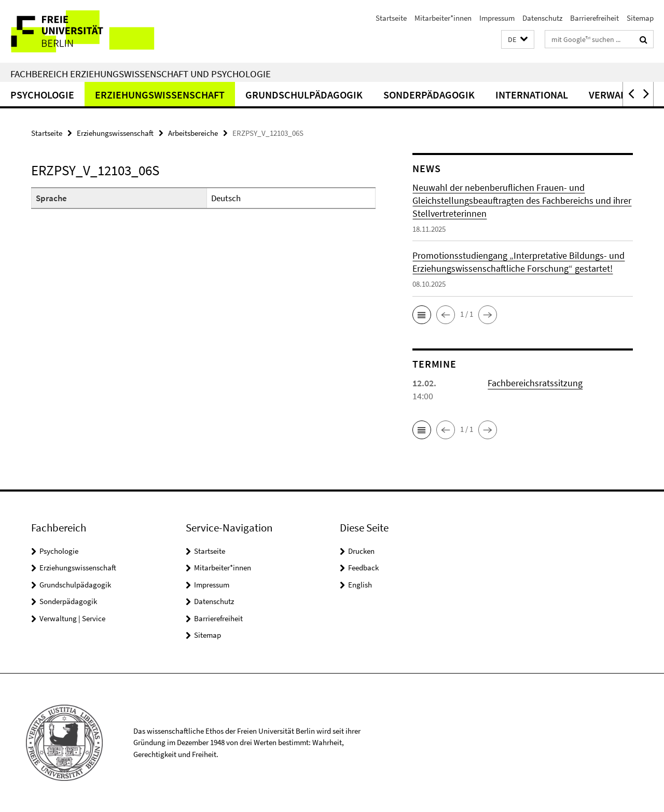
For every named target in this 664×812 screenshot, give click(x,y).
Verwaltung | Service (72, 618)
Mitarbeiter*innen (443, 18)
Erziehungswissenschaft (160, 95)
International (532, 95)
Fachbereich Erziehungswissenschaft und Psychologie (141, 74)
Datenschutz (542, 18)
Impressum (497, 18)
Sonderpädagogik (429, 95)
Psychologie (42, 95)
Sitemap (640, 18)
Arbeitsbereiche (193, 133)
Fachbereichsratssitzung (535, 383)
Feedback (363, 568)
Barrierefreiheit (594, 18)
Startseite (391, 18)
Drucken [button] (361, 551)
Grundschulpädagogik (304, 95)
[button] (518, 40)
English (360, 585)
